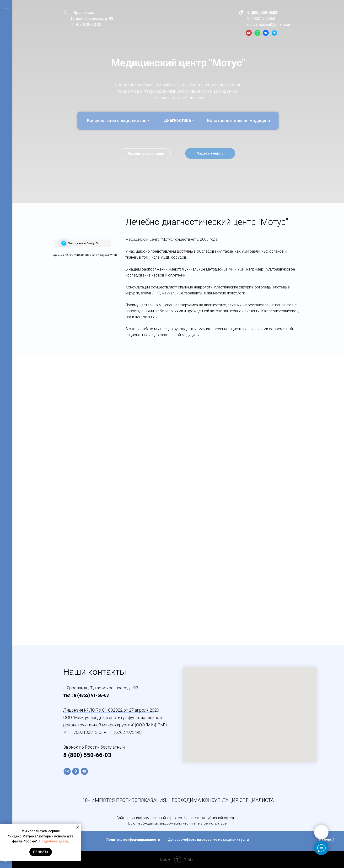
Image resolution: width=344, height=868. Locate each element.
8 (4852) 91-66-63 (91, 695)
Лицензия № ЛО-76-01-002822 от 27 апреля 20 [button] (109, 710)
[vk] (67, 771)
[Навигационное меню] (6, 7)
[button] (210, 153)
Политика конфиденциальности (133, 840)
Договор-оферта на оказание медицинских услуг (209, 840)
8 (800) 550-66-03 (87, 755)
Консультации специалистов (117, 120)
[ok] (76, 771)
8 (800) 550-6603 (262, 13)
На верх (327, 840)
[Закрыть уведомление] (78, 827)
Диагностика (177, 120)
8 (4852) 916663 (261, 19)
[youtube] (84, 771)
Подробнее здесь (54, 841)
